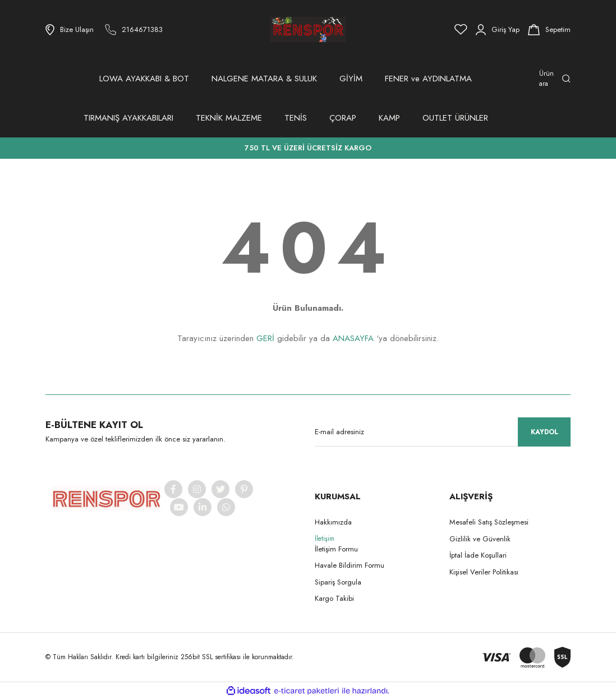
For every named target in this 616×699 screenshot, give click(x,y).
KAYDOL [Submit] (544, 432)
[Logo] (308, 29)
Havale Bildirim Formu (350, 565)
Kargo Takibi (334, 598)
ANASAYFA (353, 338)
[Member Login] (498, 30)
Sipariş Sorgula (338, 582)
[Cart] (549, 30)
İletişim (325, 539)
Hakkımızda (333, 522)
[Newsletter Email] (443, 432)
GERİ (265, 338)
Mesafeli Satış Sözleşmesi (489, 522)
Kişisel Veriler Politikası (484, 572)
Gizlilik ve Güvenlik (480, 539)
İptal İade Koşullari (478, 555)
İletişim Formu (336, 549)
